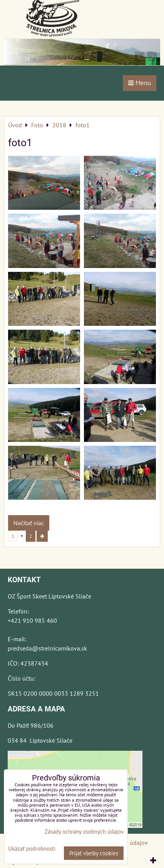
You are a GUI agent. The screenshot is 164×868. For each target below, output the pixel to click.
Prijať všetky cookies (94, 853)
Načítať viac (29, 523)
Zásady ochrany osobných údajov (84, 832)
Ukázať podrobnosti (32, 849)
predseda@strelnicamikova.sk (47, 648)
